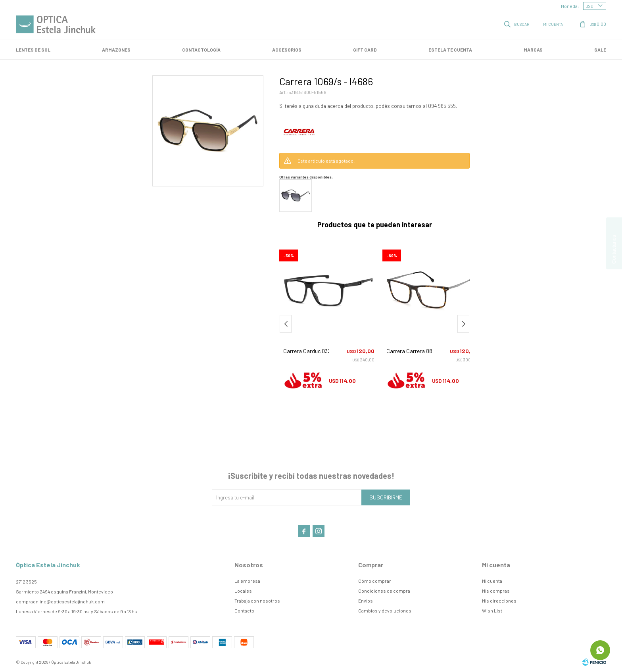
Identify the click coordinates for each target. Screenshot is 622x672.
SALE (600, 50)
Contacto (244, 611)
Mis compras (496, 591)
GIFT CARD (365, 50)
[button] (463, 324)
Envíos (366, 601)
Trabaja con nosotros (257, 601)
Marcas (533, 50)
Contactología (201, 50)
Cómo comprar (375, 581)
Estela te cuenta (450, 50)
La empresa (247, 581)
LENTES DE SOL (33, 50)
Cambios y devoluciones (385, 611)
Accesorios (287, 50)
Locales (243, 591)
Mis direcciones (499, 601)
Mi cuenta (492, 581)
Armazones (116, 50)
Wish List (492, 611)
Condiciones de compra (384, 591)
